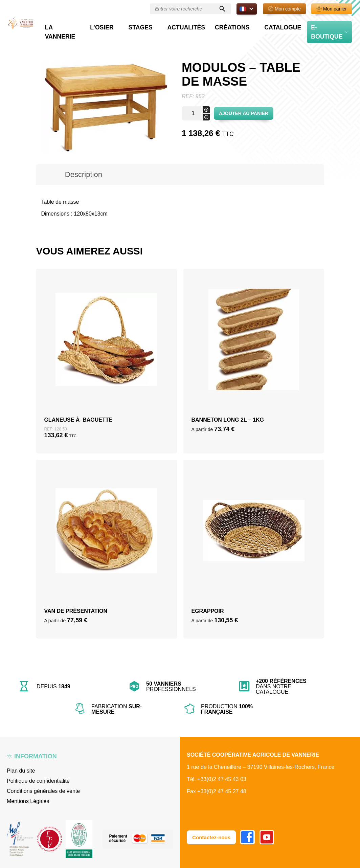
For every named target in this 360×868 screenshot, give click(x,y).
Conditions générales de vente (43, 791)
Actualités (217, 26)
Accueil (44, 41)
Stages (182, 26)
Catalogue (292, 26)
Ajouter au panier (244, 113)
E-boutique (329, 26)
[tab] (83, 175)
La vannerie (115, 26)
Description (84, 174)
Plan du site (21, 771)
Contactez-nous (212, 837)
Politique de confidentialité (38, 781)
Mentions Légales (28, 801)
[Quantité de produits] (196, 113)
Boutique (67, 41)
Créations (252, 26)
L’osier (152, 26)
